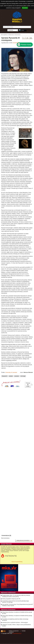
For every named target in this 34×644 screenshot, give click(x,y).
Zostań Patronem (6, 544)
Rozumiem (25, 8)
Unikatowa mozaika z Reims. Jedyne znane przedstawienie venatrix (16, 625)
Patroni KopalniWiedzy (17, 562)
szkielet (11, 376)
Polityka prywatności (14, 631)
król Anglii (23, 376)
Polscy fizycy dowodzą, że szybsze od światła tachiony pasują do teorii (17, 613)
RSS (4, 631)
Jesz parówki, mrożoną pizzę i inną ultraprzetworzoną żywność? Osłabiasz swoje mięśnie (18, 605)
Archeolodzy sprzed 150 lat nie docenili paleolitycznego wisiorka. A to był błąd (15, 602)
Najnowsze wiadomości (8, 593)
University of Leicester (11, 372)
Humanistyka (16, 43)
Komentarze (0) (6, 535)
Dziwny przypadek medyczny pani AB (11, 599)
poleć (32, 385)
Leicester (17, 376)
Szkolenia (11, 632)
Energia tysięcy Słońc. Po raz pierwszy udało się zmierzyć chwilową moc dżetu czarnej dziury (16, 596)
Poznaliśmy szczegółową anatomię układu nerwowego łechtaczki (15, 620)
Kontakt (24, 631)
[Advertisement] (17, 443)
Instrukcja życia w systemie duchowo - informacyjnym (15, 622)
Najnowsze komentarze (8, 609)
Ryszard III (5, 376)
